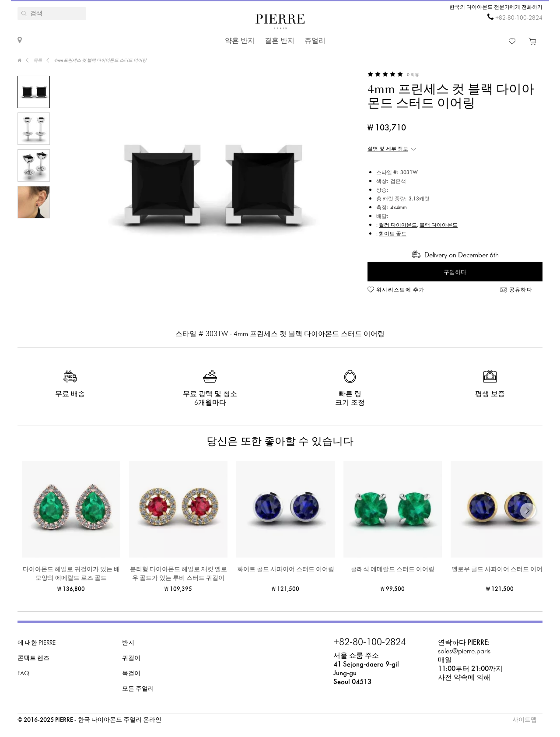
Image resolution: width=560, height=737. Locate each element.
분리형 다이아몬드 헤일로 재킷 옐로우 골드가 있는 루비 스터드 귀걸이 (178, 574)
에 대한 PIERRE (37, 643)
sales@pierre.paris (464, 651)
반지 (128, 643)
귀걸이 (131, 658)
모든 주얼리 (138, 689)
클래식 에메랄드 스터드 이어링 (393, 570)
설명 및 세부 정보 (388, 149)
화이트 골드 (393, 234)
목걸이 (131, 674)
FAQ (23, 674)
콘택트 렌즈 (33, 658)
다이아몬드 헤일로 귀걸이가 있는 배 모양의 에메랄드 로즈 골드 (71, 574)
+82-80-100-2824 (519, 18)
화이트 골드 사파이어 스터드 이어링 (286, 570)
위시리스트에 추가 (401, 290)
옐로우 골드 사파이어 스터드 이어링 (500, 570)
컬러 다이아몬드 (398, 225)
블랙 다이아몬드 (439, 225)
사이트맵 (525, 720)
